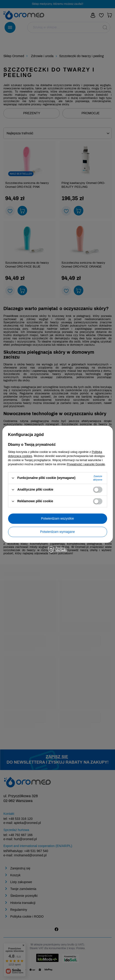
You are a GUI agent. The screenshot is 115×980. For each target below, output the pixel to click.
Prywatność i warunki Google (86, 464)
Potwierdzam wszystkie (57, 518)
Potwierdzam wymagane (57, 532)
